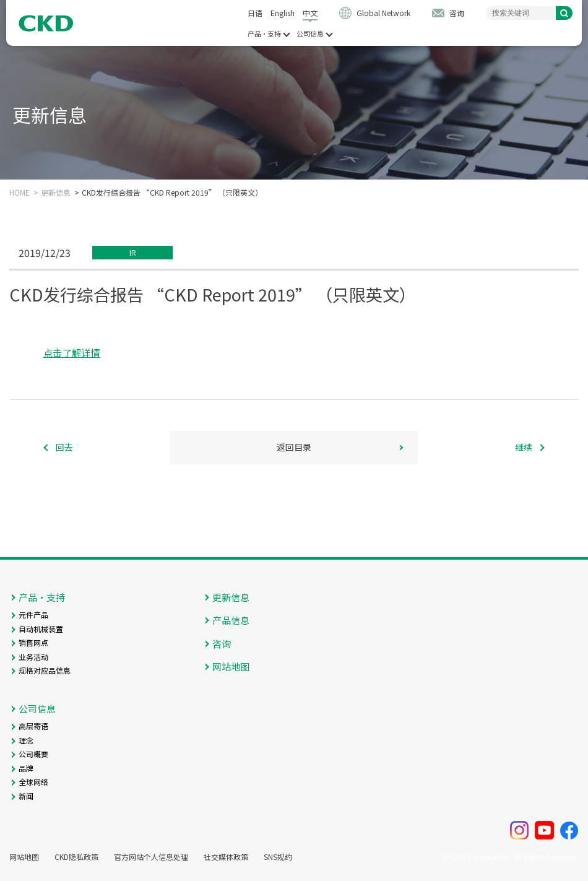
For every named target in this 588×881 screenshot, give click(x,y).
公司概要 (33, 754)
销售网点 (33, 642)
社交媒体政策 (226, 857)
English (283, 13)
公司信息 (310, 34)
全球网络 (33, 782)
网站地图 (231, 666)
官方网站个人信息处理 (151, 857)
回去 (64, 447)
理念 (26, 740)
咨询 (457, 13)
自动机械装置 (41, 629)
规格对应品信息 (45, 670)
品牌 (26, 768)
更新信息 (56, 193)
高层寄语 (33, 726)
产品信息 (231, 620)
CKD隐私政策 (76, 857)
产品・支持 (264, 34)
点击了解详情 (72, 353)
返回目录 (294, 447)
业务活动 (33, 657)
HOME (19, 193)
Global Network (383, 13)
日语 (255, 13)
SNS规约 (278, 857)
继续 (524, 447)
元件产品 (33, 614)
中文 (310, 13)
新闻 (26, 796)
